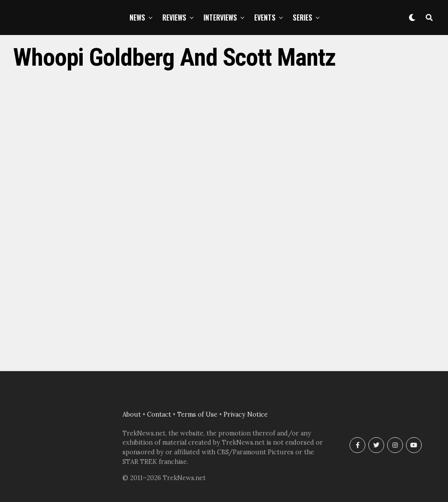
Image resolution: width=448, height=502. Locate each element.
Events (265, 18)
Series (303, 18)
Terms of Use (197, 414)
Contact (159, 414)
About (132, 414)
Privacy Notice (246, 414)
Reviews (174, 18)
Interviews (220, 18)
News (137, 18)
